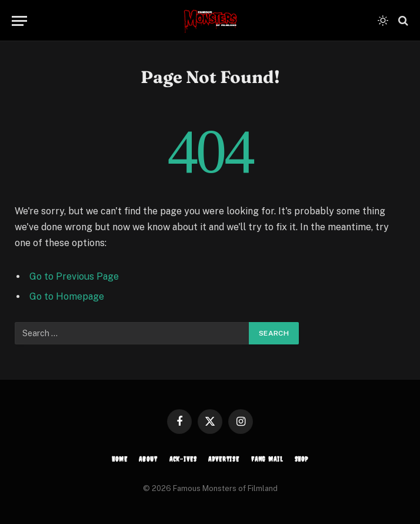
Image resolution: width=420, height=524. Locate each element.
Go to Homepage (67, 296)
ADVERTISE (224, 459)
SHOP (301, 459)
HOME (119, 459)
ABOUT (148, 459)
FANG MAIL (267, 459)
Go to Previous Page (74, 276)
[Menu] (19, 21)
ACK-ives (183, 459)
